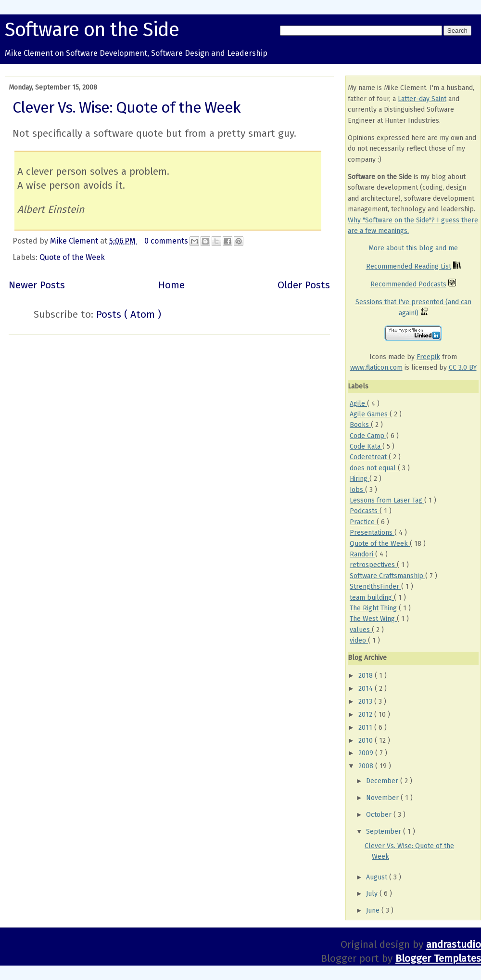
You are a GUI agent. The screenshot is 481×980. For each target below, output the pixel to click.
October (380, 815)
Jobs (357, 490)
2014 (367, 689)
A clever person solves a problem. (93, 172)
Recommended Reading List (409, 266)
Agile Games (370, 414)
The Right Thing (374, 608)
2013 (366, 702)
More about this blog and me (413, 248)
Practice (363, 522)
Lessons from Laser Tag (387, 500)
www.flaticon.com (376, 367)
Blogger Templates (438, 959)
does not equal (374, 468)
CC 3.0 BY (463, 367)
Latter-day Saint (422, 99)
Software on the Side (92, 30)
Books (360, 425)
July (373, 894)
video (359, 640)
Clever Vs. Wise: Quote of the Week (127, 107)
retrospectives (373, 565)
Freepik (428, 357)
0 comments (167, 241)
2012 (366, 715)
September (385, 832)
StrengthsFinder (375, 587)
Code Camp (368, 436)
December (383, 781)
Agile (358, 404)
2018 (367, 676)
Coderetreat (369, 457)
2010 (367, 741)
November (383, 798)
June (374, 910)
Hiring (360, 479)
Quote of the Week (72, 257)
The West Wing (373, 619)
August (378, 877)
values (361, 630)
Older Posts (304, 285)
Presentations (372, 533)
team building (372, 598)
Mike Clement (75, 241)
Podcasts (365, 511)
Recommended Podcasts (408, 284)
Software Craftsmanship (387, 576)
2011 (366, 728)
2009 (367, 753)
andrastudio (454, 945)
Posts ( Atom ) (129, 315)
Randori (362, 554)
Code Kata (366, 446)
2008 (367, 766)
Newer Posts (37, 285)
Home (171, 285)
